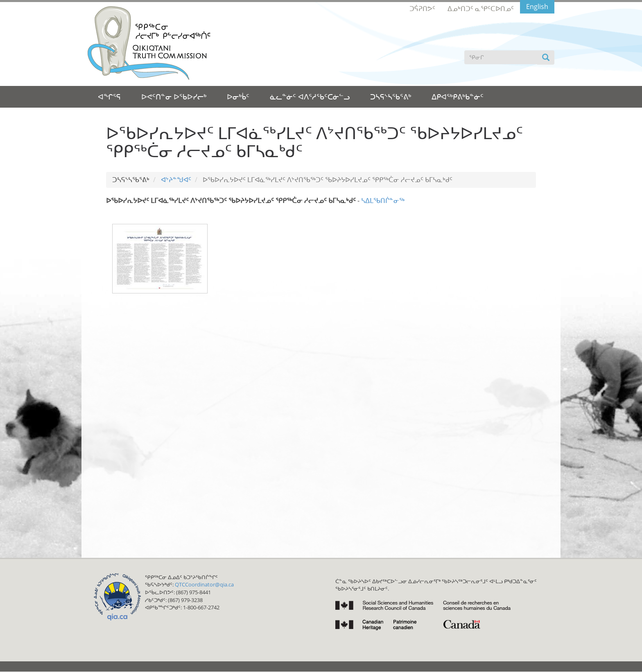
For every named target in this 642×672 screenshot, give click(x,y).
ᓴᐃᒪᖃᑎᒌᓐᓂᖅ (383, 201)
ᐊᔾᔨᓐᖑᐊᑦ (176, 180)
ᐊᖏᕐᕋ (109, 97)
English (537, 7)
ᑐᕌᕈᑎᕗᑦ (422, 9)
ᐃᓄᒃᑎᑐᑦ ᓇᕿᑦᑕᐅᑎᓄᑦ (481, 9)
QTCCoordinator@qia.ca (204, 584)
